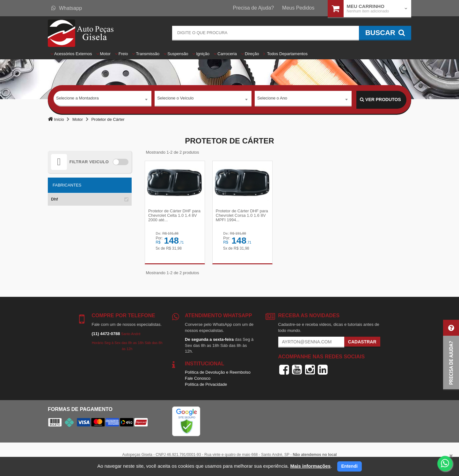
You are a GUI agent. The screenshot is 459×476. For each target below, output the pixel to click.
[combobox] (102, 100)
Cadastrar (362, 345)
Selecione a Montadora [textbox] (77, 99)
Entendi (350, 466)
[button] (451, 355)
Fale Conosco (198, 381)
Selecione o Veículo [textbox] (175, 99)
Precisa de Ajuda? (254, 8)
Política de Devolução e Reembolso (218, 375)
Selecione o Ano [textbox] (272, 99)
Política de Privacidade (206, 387)
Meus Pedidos (298, 8)
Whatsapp (67, 8)
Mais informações (310, 466)
